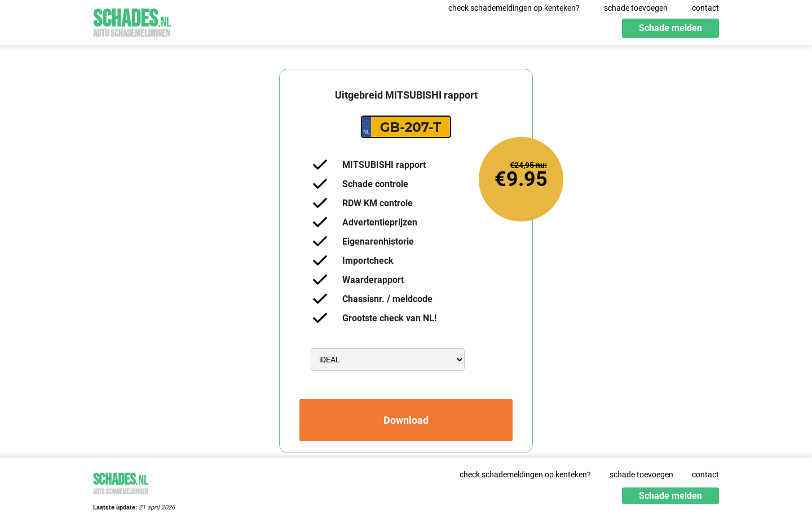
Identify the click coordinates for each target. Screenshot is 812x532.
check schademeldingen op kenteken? (514, 8)
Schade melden (670, 28)
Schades (132, 21)
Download (406, 420)
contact (705, 8)
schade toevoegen (636, 8)
